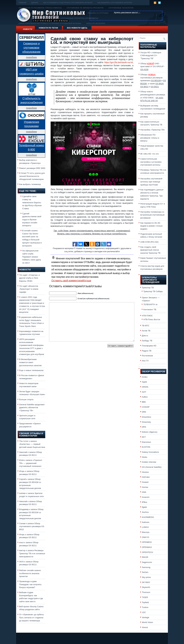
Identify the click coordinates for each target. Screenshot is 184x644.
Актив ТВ (146, 331)
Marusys (146, 532)
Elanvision (146, 442)
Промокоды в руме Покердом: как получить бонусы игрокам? (30, 584)
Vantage (146, 617)
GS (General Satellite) (152, 467)
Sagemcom (147, 562)
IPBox (145, 502)
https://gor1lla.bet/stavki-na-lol (119, 62)
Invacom (146, 497)
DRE (144, 412)
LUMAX (145, 527)
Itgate (144, 507)
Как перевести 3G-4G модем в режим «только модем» (151, 226)
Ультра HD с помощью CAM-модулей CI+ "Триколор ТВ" (151, 55)
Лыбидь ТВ (147, 341)
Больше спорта (26, 399)
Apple (144, 382)
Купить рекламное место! (126, 12)
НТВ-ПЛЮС (147, 316)
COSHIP (146, 407)
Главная (22, 3)
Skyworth (146, 587)
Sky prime (146, 577)
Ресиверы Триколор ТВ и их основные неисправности (32, 553)
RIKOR (145, 557)
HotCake (146, 477)
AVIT (144, 392)
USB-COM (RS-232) (149, 242)
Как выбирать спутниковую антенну (115, 3)
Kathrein (146, 522)
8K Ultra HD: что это (149, 154)
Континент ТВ (150, 310)
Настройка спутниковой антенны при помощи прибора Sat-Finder (151, 182)
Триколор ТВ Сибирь (153, 291)
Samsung (146, 567)
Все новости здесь (77, 28)
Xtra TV (145, 361)
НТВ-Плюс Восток (152, 319)
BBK (144, 402)
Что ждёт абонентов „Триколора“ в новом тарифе (29, 289)
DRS (144, 427)
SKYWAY (146, 582)
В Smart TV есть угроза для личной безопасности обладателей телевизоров (32, 176)
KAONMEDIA (148, 517)
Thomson (146, 592)
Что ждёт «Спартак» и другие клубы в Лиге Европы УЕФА (29, 278)
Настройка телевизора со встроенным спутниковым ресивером (152, 215)
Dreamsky (146, 422)
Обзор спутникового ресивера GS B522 (32, 526)
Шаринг (35, 3)
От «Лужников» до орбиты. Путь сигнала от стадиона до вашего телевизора (32, 617)
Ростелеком (147, 356)
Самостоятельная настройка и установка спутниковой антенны (151, 162)
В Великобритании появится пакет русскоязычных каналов (30, 362)
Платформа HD (149, 346)
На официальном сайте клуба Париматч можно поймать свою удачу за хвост (32, 257)
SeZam (145, 572)
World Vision (147, 622)
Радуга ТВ (147, 351)
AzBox (145, 397)
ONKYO (145, 537)
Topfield (145, 602)
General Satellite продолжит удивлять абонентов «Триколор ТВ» (32, 408)
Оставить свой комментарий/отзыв (71, 281)
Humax (145, 487)
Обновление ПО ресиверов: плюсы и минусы (150, 138)
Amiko (145, 377)
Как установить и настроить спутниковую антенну (68, 3)
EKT (144, 437)
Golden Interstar (149, 462)
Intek (144, 492)
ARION (145, 387)
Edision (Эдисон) (150, 432)
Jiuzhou (145, 512)
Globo (145, 457)
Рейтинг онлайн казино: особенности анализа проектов (30, 573)
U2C (144, 612)
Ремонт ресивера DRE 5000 (32, 168)
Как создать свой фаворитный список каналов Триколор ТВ (150, 250)
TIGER (145, 597)
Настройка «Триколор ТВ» (153, 130)
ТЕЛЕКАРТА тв (150, 304)
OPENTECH (147, 552)
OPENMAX (147, 547)
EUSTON (146, 447)
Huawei (145, 482)
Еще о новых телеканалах (31, 370)
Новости (28, 29)
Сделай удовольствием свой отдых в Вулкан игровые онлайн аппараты (32, 220)
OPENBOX (147, 542)
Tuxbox (145, 607)
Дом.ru (145, 336)
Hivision (145, 472)
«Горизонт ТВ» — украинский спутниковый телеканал (31, 463)
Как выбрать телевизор (30, 184)
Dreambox (146, 417)
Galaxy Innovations (150, 452)
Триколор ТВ (148, 288)
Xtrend (145, 627)
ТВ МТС (146, 326)
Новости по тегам (48, 28)
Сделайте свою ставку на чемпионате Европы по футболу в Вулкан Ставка (32, 202)
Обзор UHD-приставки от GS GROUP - (153, 67)
